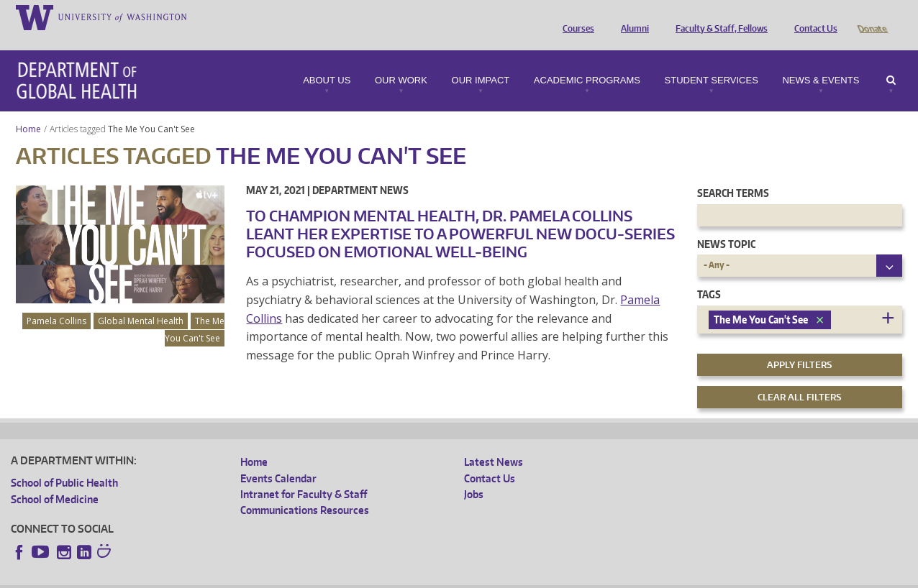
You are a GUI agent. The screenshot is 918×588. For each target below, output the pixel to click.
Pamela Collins (56, 301)
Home (28, 109)
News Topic (726, 224)
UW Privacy (201, 577)
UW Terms (260, 577)
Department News (360, 170)
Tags (709, 274)
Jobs (474, 474)
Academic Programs (587, 60)
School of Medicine (55, 479)
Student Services (712, 60)
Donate (872, 17)
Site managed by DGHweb (345, 577)
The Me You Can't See (153, 109)
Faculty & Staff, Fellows (718, 17)
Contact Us (812, 17)
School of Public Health (64, 463)
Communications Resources (305, 490)
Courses (575, 17)
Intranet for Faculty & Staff (304, 474)
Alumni (631, 17)
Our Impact (481, 60)
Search (891, 60)
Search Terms (733, 173)
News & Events (821, 60)
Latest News (494, 442)
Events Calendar (278, 458)
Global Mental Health (141, 301)
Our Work (401, 60)
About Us (327, 60)
